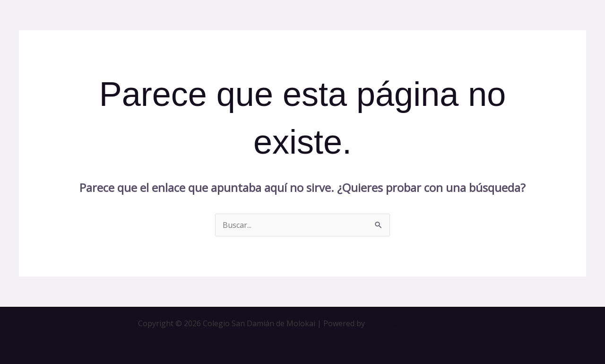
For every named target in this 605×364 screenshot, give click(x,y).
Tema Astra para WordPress (417, 323)
